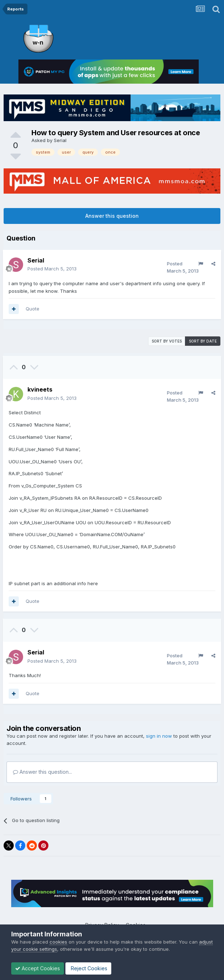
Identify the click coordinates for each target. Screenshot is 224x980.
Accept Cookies (38, 968)
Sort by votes (167, 341)
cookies (58, 942)
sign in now (159, 736)
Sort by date (203, 341)
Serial (60, 140)
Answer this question (112, 216)
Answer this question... (42, 772)
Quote (33, 309)
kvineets (40, 389)
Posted (52, 269)
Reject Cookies (88, 968)
